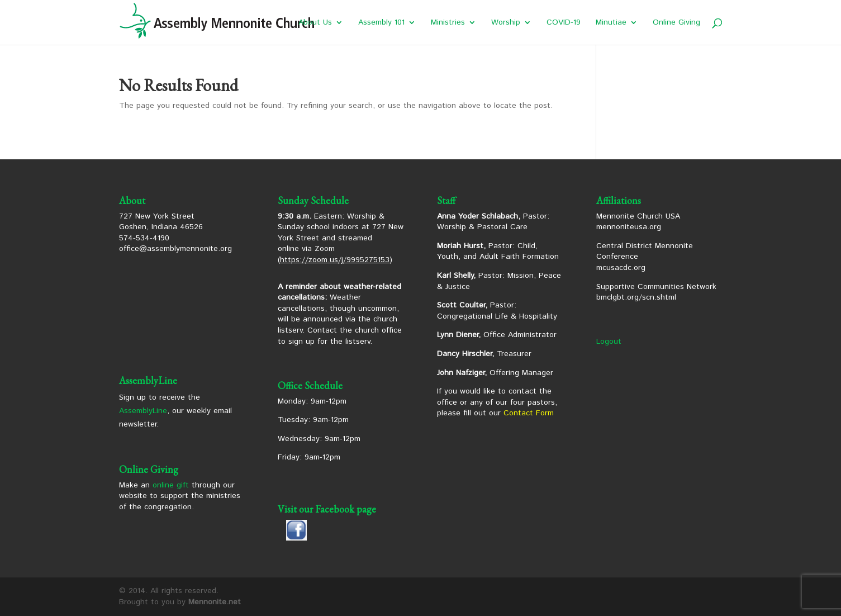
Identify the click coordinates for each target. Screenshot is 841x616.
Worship (506, 23)
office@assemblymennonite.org (175, 249)
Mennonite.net (215, 602)
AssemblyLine (143, 411)
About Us (315, 23)
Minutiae (611, 23)
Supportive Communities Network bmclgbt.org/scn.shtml (656, 292)
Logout (609, 342)
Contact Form (529, 413)
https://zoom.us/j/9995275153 (335, 260)
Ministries (448, 23)
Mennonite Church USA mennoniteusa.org (638, 222)
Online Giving (676, 23)
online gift (171, 485)
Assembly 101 (381, 23)
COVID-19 (564, 23)
